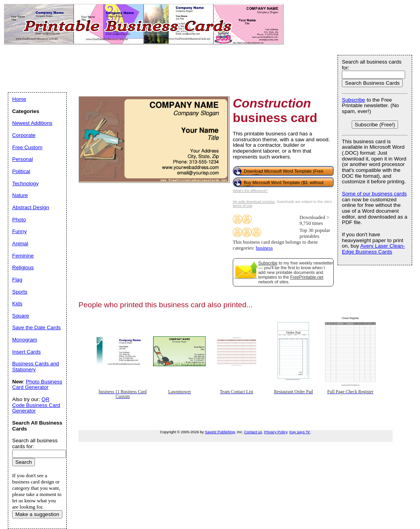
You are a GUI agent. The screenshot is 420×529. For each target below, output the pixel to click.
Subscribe (268, 263)
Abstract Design (31, 207)
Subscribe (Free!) (375, 125)
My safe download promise (254, 202)
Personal (23, 159)
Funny (19, 231)
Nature (20, 195)
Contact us (253, 432)
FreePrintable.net (307, 277)
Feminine (23, 256)
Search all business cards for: (372, 65)
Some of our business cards (374, 194)
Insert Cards (26, 352)
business (264, 248)
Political (21, 171)
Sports (20, 292)
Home (19, 99)
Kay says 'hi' (300, 432)
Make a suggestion (37, 514)
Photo (19, 220)
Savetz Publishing (220, 432)
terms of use (243, 206)
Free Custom (27, 147)
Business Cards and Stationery (36, 367)
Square (21, 316)
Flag (17, 280)
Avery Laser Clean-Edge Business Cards (373, 249)
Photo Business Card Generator (37, 385)
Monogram (25, 340)
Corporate (24, 135)
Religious (23, 267)
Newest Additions (32, 123)
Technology (25, 183)
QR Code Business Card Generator (36, 405)
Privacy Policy (276, 432)
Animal (20, 244)
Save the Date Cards (37, 327)
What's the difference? (250, 191)
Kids (17, 304)
